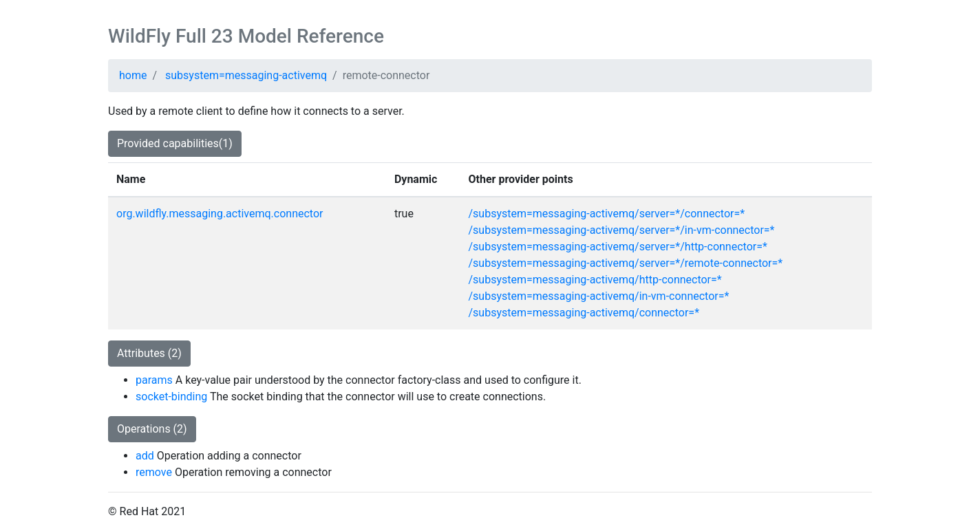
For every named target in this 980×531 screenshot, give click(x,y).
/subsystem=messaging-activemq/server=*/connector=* (607, 214)
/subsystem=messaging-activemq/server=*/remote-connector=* (626, 263)
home (133, 75)
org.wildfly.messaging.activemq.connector (220, 214)
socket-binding (171, 397)
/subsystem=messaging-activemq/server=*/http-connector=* (618, 247)
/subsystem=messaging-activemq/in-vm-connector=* (599, 296)
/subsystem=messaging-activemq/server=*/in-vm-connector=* (622, 230)
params (154, 380)
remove (154, 472)
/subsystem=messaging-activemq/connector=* (584, 313)
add (145, 456)
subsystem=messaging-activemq (246, 75)
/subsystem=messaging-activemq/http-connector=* (595, 280)
